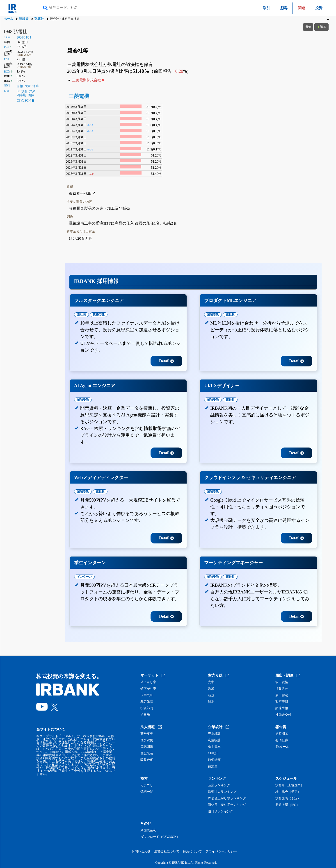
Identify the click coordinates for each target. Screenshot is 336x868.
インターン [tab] (84, 577)
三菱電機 (79, 96)
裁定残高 (147, 702)
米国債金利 (148, 830)
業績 (32, 91)
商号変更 (147, 734)
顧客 (284, 8)
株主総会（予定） (288, 792)
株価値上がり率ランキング (227, 798)
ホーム (8, 19)
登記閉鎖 (147, 747)
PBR (7, 59)
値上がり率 (148, 682)
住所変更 (147, 740)
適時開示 (282, 734)
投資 (319, 8)
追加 (322, 27)
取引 (266, 8)
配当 (7, 71)
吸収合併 (147, 760)
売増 (211, 682)
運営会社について (167, 851)
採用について (192, 851)
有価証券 (282, 740)
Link (7, 91)
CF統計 (213, 753)
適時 (36, 86)
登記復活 (147, 753)
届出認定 (282, 695)
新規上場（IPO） (287, 805)
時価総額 (214, 760)
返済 (211, 689)
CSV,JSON (25, 101)
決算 (25, 91)
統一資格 (282, 682)
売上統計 (214, 734)
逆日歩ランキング (221, 811)
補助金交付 (283, 715)
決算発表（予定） (288, 798)
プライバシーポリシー (221, 851)
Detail (166, 361)
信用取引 (147, 695)
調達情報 (282, 708)
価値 (31, 95)
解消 (211, 702)
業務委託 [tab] (99, 315)
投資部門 (147, 708)
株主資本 (214, 747)
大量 (28, 86)
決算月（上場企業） (290, 785)
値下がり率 (148, 689)
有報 (20, 86)
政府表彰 (282, 702)
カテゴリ (147, 785)
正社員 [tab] (81, 315)
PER (7, 47)
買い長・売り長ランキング (227, 805)
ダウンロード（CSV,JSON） (160, 837)
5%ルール (282, 747)
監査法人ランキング (222, 792)
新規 (211, 695)
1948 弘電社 (15, 32)
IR (18, 91)
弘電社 (39, 19)
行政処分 (282, 689)
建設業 (24, 19)
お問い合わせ (141, 851)
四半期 (21, 95)
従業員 (213, 766)
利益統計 (214, 740)
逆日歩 (145, 715)
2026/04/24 (24, 37)
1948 (7, 37)
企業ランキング (219, 785)
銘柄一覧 (147, 792)
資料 (7, 86)
